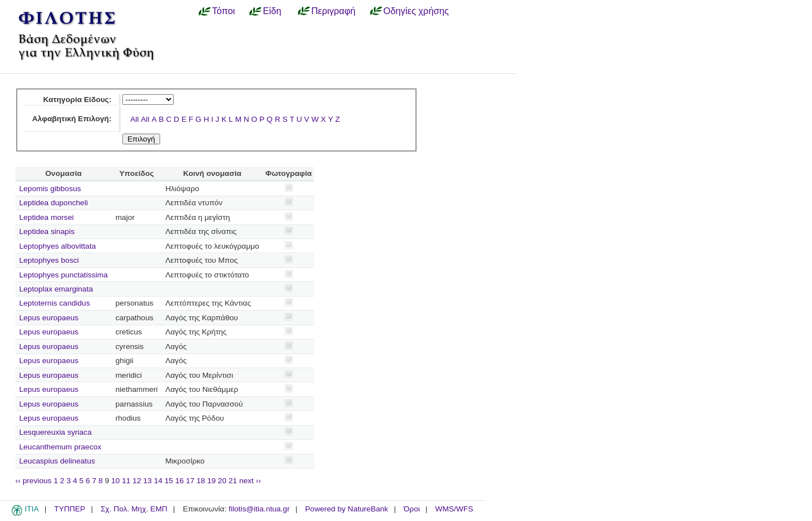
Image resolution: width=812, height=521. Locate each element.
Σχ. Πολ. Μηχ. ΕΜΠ (134, 509)
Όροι (412, 509)
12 (137, 481)
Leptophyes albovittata (58, 246)
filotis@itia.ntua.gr (259, 509)
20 (222, 481)
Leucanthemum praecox (60, 447)
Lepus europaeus (49, 318)
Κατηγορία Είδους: (77, 100)
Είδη (272, 11)
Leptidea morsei (47, 217)
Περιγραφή (333, 11)
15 (169, 481)
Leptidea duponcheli (54, 203)
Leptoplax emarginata (56, 289)
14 (158, 481)
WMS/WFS (454, 509)
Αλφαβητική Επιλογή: (72, 119)
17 (190, 481)
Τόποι (224, 11)
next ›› (250, 481)
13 (147, 481)
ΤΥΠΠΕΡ (70, 509)
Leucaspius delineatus (57, 461)
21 (233, 481)
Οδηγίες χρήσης (416, 11)
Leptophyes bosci (49, 260)
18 (201, 481)
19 (211, 481)
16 (180, 481)
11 (126, 481)
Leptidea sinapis (47, 231)
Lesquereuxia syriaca (55, 432)
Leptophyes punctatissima (63, 275)
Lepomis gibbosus (50, 189)
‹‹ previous (33, 481)
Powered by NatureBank (347, 509)
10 (115, 481)
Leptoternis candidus (54, 303)
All (134, 119)
